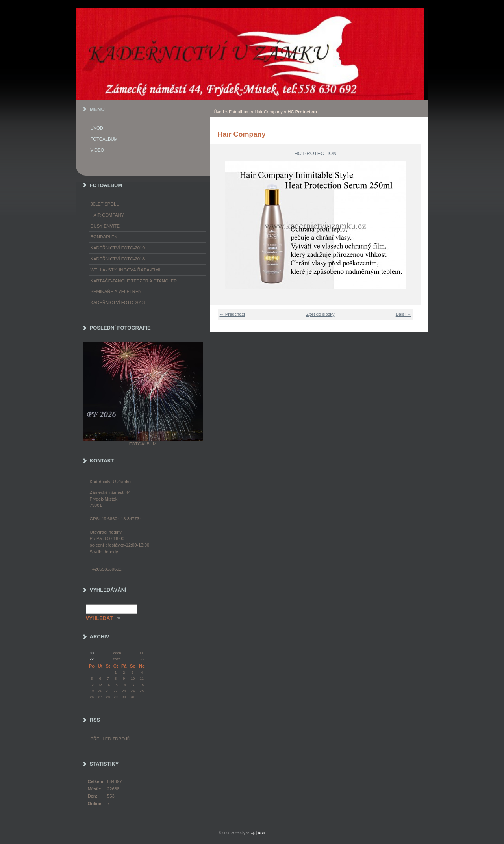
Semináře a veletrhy (116, 291)
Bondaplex (104, 237)
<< (92, 653)
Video (97, 150)
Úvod (219, 112)
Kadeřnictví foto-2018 (118, 259)
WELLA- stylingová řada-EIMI (125, 270)
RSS (262, 833)
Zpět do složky (320, 314)
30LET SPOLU (105, 204)
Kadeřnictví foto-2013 (118, 302)
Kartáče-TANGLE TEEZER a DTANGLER (134, 281)
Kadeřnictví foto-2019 (118, 248)
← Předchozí (233, 314)
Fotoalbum (239, 112)
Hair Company (269, 112)
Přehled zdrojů (110, 739)
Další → (404, 314)
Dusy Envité (105, 226)
